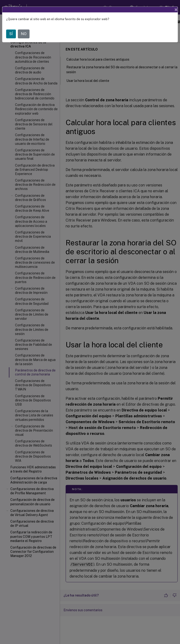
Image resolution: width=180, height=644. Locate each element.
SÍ (11, 34)
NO (24, 34)
